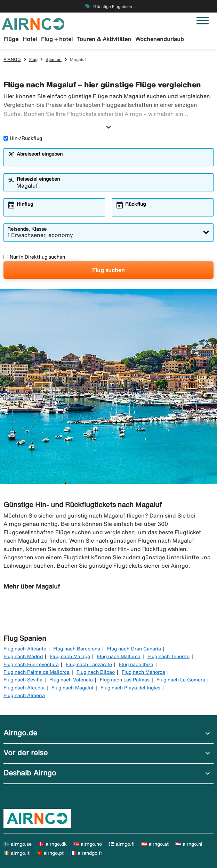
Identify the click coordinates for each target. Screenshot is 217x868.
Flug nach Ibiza (136, 664)
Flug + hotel (57, 39)
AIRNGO (12, 59)
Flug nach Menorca (143, 672)
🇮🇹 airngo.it (17, 853)
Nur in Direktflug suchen (34, 257)
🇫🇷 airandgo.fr (86, 853)
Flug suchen (108, 270)
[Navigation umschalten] (203, 21)
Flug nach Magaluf (73, 688)
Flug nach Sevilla (23, 680)
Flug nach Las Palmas (125, 680)
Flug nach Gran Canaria (134, 649)
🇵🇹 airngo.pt (50, 853)
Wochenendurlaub (160, 39)
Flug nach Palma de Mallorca (37, 672)
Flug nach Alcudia (24, 688)
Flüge (11, 39)
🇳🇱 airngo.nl (189, 844)
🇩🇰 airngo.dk (53, 844)
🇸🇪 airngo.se (18, 844)
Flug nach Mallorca (119, 656)
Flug (33, 59)
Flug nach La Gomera (181, 680)
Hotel (30, 39)
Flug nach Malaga (70, 656)
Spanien (54, 59)
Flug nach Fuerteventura (31, 664)
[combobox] (113, 160)
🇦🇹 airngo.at (155, 844)
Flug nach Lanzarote (89, 664)
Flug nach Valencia (71, 680)
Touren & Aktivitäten (104, 39)
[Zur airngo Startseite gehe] (33, 23)
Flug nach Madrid (23, 656)
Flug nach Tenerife (168, 656)
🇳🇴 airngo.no (88, 844)
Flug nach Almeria (24, 695)
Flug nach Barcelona (77, 649)
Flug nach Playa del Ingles (130, 688)
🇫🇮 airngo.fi (122, 844)
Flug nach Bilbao (96, 672)
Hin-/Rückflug (23, 138)
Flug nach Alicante (25, 649)
